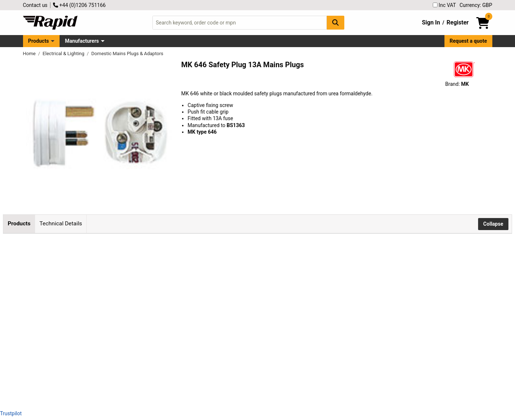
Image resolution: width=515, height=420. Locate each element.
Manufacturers (82, 41)
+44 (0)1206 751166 (79, 5)
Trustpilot (11, 413)
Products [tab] (19, 224)
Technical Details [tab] (61, 224)
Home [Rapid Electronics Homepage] (30, 54)
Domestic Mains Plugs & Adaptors (127, 54)
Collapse (493, 224)
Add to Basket (196, 273)
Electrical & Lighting (64, 54)
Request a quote (468, 41)
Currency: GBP (476, 5)
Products (39, 41)
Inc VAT (444, 5)
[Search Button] (336, 22)
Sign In (431, 22)
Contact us (35, 5)
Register (458, 22)
